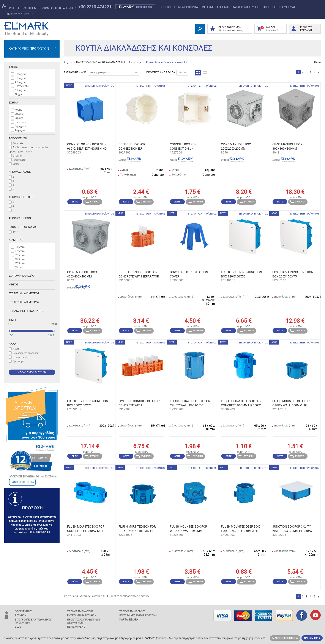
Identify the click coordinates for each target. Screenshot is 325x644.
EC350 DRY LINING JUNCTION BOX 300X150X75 (88, 403)
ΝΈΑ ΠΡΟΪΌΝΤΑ (188, 7)
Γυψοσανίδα (19, 160)
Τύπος (13, 67)
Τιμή (12, 320)
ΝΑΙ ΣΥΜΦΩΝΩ (312, 638)
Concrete (18, 143)
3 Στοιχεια (20, 78)
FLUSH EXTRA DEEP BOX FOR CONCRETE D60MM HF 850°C (241, 403)
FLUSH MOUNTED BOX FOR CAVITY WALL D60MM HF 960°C (291, 403)
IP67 (15, 232)
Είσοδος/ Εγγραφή (304, 29)
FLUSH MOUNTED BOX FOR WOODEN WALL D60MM (189, 529)
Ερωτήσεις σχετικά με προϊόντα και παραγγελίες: (39, 7)
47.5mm (20, 263)
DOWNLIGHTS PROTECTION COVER (189, 274)
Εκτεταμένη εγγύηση (82, 616)
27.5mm (20, 251)
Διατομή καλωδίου (22, 276)
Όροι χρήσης (23, 611)
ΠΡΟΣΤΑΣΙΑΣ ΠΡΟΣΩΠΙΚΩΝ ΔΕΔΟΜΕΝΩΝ (84, 621)
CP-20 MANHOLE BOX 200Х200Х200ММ (236, 146)
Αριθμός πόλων (20, 172)
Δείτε (75, 202)
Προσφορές (168, 7)
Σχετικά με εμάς (284, 7)
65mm (19, 267)
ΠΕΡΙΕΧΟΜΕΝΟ (76, 627)
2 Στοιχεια (20, 74)
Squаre (19, 118)
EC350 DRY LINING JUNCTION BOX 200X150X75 (293, 274)
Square (19, 114)
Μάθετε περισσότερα (285, 638)
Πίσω (317, 62)
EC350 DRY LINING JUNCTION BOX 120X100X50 (241, 274)
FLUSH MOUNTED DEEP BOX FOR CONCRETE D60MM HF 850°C (240, 529)
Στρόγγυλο (20, 126)
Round (18, 110)
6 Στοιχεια (20, 90)
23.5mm (20, 247)
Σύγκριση (92, 202)
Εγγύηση (21, 616)
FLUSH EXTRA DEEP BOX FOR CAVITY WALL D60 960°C (190, 403)
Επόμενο (318, 73)
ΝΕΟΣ (16, 349)
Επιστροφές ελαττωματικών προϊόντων (34, 621)
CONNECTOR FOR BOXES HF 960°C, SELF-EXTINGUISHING (87, 146)
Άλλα (12, 344)
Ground (17, 155)
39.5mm (20, 259)
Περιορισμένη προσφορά (26, 353)
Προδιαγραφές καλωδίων (26, 311)
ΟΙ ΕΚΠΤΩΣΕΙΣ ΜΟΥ (229, 29)
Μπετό (16, 164)
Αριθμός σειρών (20, 218)
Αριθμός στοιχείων (22, 197)
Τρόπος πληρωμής (132, 611)
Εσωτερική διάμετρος (24, 293)
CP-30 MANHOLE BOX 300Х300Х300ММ (287, 146)
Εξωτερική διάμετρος (24, 302)
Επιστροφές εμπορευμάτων (138, 616)
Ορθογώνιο (21, 122)
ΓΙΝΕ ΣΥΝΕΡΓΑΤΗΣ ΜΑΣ (215, 7)
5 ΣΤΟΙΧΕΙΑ (22, 86)
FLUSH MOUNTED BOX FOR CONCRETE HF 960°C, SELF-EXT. (86, 529)
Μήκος (13, 284)
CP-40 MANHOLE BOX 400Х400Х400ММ (82, 274)
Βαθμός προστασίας (23, 227)
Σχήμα (13, 103)
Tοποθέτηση (18, 138)
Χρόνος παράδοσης (80, 611)
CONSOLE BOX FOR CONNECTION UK (183, 146)
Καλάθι (270, 29)
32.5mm (20, 255)
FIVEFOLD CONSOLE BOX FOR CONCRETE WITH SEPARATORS (139, 403)
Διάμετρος (16, 240)
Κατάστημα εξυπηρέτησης (251, 7)
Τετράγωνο (20, 130)
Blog (18, 627)
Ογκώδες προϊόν (21, 357)
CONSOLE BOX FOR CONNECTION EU (132, 146)
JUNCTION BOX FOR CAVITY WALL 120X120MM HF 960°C (292, 529)
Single (18, 94)
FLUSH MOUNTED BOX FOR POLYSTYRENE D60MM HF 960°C (137, 529)
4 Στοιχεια (20, 82)
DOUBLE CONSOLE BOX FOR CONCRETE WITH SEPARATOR (139, 274)
